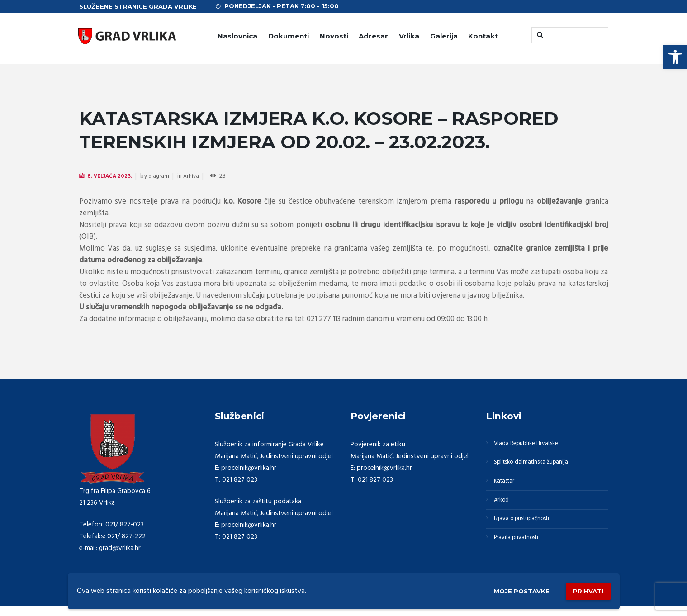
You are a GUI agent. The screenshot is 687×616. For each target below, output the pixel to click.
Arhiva (200, 177)
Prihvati (584, 589)
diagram (167, 177)
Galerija (444, 36)
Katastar (507, 488)
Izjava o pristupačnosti (528, 532)
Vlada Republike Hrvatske (532, 445)
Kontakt (483, 36)
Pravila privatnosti (521, 554)
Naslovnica (237, 36)
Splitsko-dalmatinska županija (538, 467)
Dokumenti (289, 36)
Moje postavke (508, 590)
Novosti (334, 36)
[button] (675, 57)
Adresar (373, 36)
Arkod (504, 510)
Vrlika (409, 36)
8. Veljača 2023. (114, 176)
